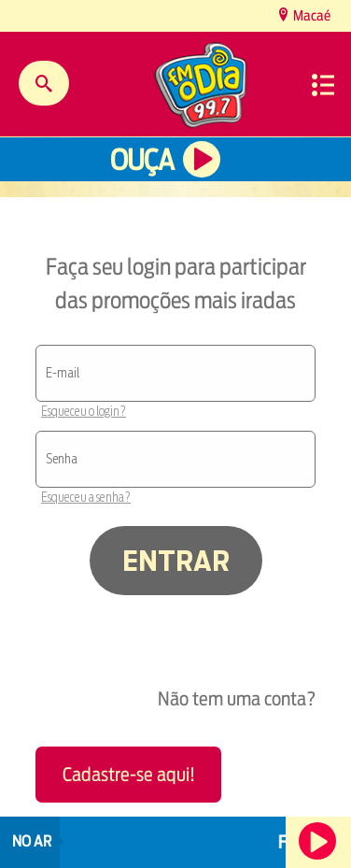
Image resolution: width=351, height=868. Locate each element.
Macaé (310, 15)
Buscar (44, 83)
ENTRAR (176, 561)
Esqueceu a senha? (86, 497)
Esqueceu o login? (84, 411)
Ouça (142, 160)
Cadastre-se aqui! (129, 774)
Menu (323, 85)
